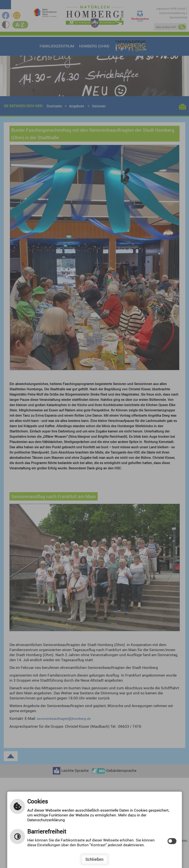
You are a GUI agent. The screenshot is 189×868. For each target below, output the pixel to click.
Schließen (94, 859)
